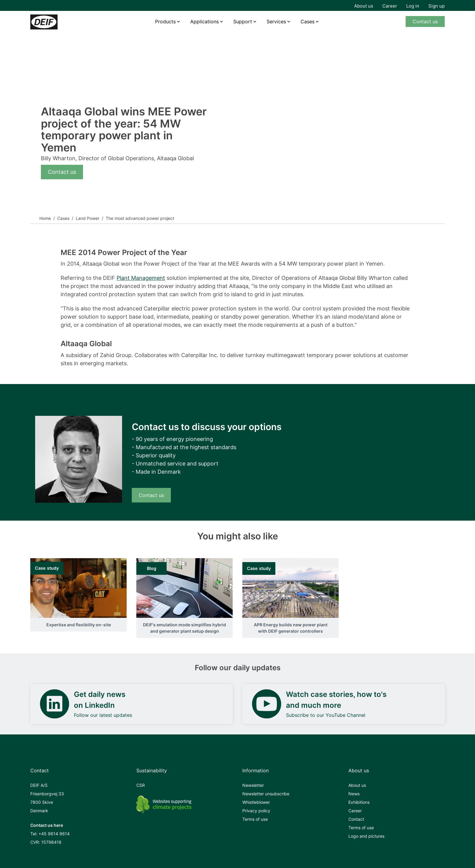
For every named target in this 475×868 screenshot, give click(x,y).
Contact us (425, 22)
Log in (413, 6)
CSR (141, 785)
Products (165, 22)
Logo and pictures (366, 836)
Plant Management (141, 278)
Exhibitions (359, 802)
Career (390, 6)
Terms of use (255, 819)
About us (364, 6)
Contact (356, 819)
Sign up (437, 6)
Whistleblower (256, 802)
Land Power (88, 218)
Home (45, 218)
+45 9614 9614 (54, 834)
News (354, 794)
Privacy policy (256, 811)
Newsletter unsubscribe (266, 794)
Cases (307, 22)
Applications (204, 22)
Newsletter (253, 785)
